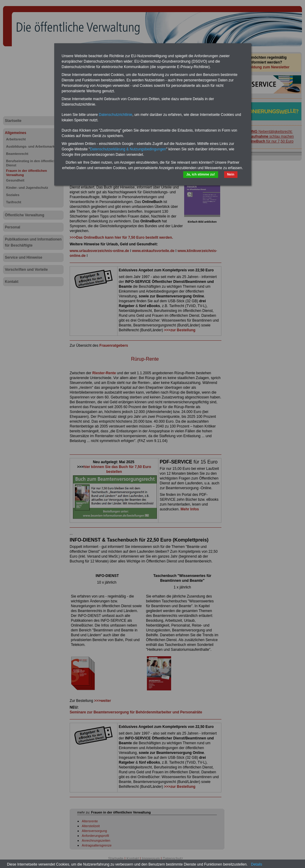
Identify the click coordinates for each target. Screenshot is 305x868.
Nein (231, 174)
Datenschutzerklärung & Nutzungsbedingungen (128, 149)
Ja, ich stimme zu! (201, 174)
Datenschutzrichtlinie (116, 115)
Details (257, 864)
